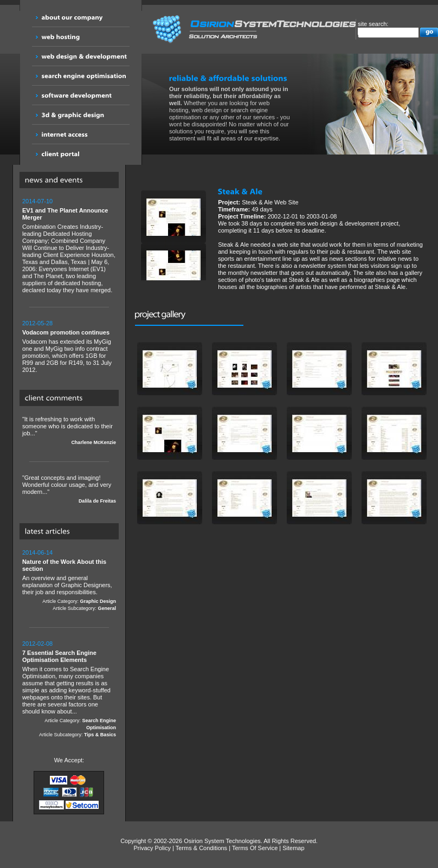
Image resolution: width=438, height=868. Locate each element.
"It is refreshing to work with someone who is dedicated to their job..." (69, 431)
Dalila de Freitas (97, 501)
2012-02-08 (37, 644)
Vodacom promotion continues (66, 332)
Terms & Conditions (201, 848)
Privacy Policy (152, 848)
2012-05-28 (37, 323)
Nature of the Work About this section (64, 565)
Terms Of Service (255, 848)
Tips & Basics (100, 735)
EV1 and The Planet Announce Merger (65, 214)
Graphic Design (98, 601)
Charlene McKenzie (94, 442)
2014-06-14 (37, 552)
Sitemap (293, 848)
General (107, 608)
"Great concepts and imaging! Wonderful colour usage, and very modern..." (69, 490)
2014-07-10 (37, 201)
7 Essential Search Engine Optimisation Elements (59, 656)
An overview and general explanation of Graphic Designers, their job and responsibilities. (69, 581)
